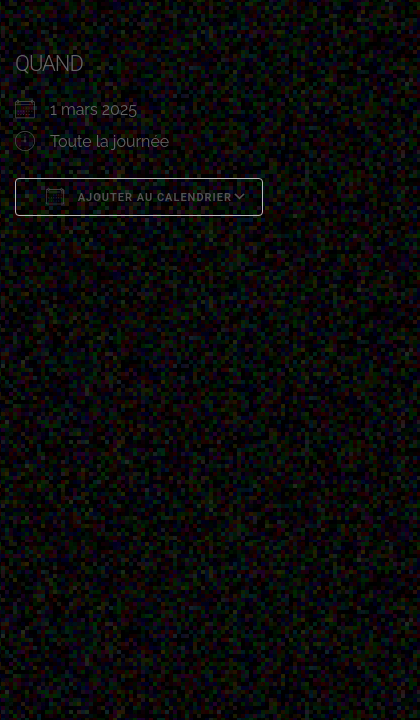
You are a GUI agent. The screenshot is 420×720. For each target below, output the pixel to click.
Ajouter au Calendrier (139, 196)
